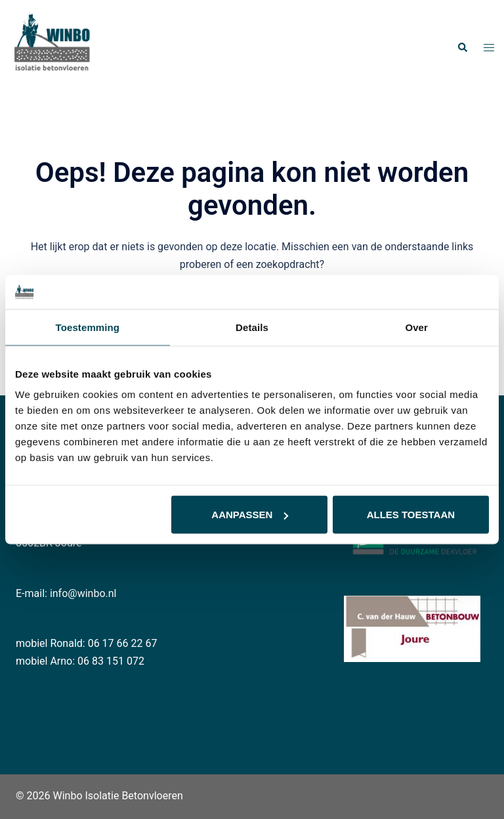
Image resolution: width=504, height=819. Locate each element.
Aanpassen (250, 515)
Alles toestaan (411, 515)
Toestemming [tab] (88, 327)
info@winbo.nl (83, 593)
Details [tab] (252, 327)
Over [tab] (416, 327)
